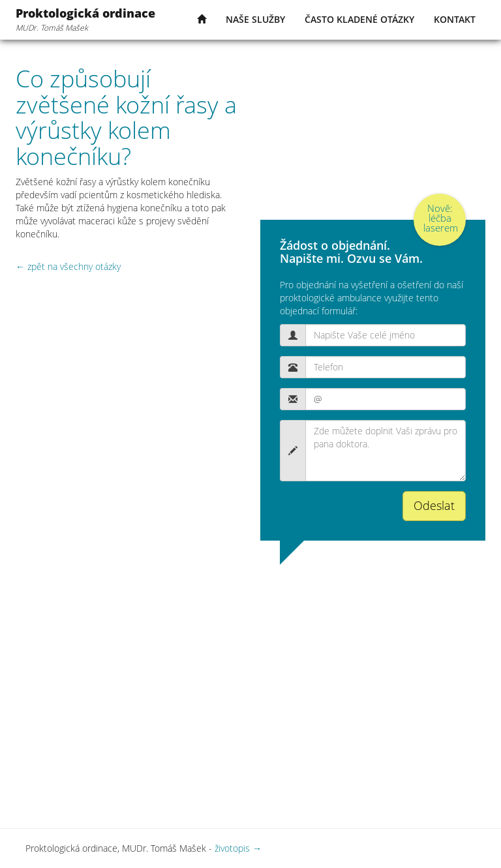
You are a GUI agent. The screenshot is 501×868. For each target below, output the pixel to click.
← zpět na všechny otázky (68, 266)
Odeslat (434, 505)
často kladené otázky (359, 19)
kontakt (455, 19)
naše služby (255, 19)
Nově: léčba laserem (441, 218)
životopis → (238, 848)
